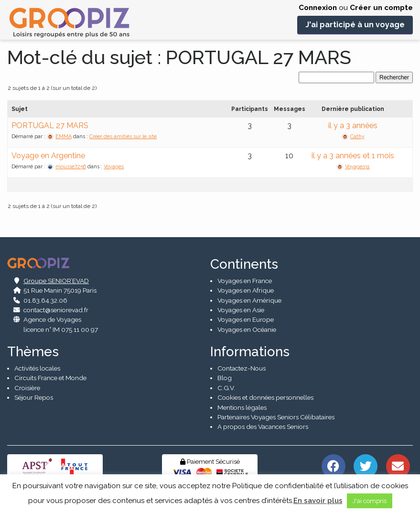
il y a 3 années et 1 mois (353, 156)
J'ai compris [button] (370, 501)
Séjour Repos (34, 397)
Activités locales (37, 368)
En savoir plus (318, 501)
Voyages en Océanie (247, 329)
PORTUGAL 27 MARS (50, 126)
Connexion (318, 8)
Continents (244, 264)
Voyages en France (245, 281)
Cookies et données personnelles (265, 397)
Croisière (27, 388)
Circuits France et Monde (50, 378)
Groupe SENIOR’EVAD (56, 281)
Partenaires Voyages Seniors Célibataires (276, 417)
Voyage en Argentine (48, 156)
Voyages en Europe (246, 320)
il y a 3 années (353, 126)
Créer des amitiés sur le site (123, 137)
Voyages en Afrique (246, 290)
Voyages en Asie (241, 310)
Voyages (114, 167)
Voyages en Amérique (249, 300)
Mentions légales (242, 407)
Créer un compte (381, 8)
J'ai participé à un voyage (355, 25)
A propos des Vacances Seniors (263, 427)
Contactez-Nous (242, 368)
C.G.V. (226, 388)
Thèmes (33, 352)
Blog (225, 378)
